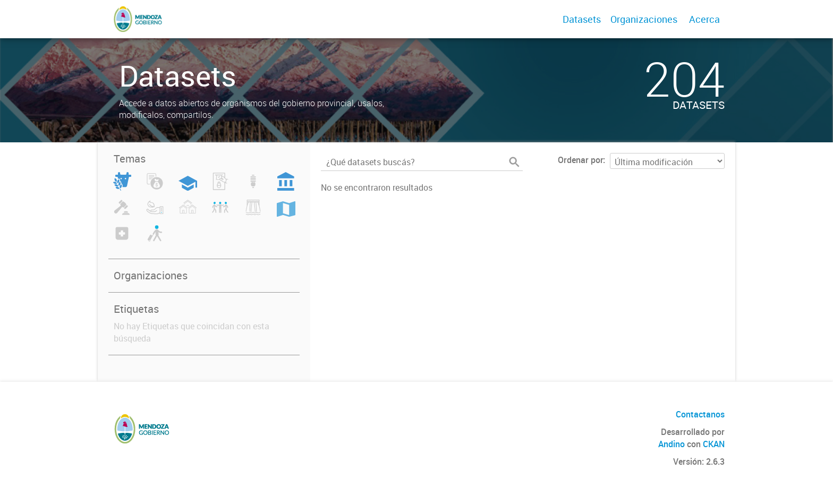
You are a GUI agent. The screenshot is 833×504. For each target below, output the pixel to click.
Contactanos (700, 414)
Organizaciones (644, 19)
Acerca (704, 19)
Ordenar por (580, 160)
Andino (671, 444)
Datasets (582, 19)
